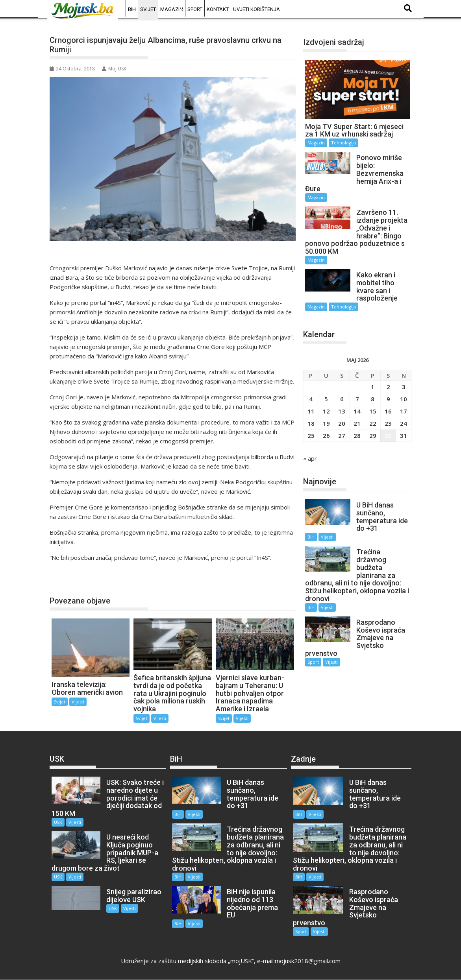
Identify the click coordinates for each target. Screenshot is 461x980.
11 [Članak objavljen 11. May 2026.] (311, 411)
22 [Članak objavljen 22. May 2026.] (373, 423)
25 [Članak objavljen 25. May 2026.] (311, 436)
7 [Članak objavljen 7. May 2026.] (357, 399)
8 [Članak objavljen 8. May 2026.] (373, 399)
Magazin (172, 9)
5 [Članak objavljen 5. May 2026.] (326, 399)
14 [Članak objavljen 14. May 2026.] (357, 411)
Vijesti (78, 702)
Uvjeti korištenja (256, 9)
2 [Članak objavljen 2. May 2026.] (388, 387)
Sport (195, 9)
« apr (310, 458)
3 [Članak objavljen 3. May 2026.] (404, 387)
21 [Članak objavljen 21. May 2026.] (357, 423)
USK (58, 822)
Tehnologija (343, 143)
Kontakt (218, 9)
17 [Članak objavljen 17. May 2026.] (404, 411)
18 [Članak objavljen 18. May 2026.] (311, 423)
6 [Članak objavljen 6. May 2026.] (342, 399)
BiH (132, 9)
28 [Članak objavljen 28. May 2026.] (357, 436)
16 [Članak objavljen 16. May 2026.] (388, 411)
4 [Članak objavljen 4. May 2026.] (311, 399)
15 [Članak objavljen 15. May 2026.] (373, 411)
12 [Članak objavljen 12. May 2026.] (326, 411)
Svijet (148, 9)
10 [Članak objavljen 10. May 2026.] (404, 399)
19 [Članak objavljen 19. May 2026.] (326, 423)
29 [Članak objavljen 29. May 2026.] (373, 436)
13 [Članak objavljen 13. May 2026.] (342, 411)
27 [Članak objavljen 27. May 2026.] (342, 436)
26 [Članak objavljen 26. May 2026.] (326, 436)
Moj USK (114, 69)
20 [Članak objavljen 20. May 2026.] (342, 423)
